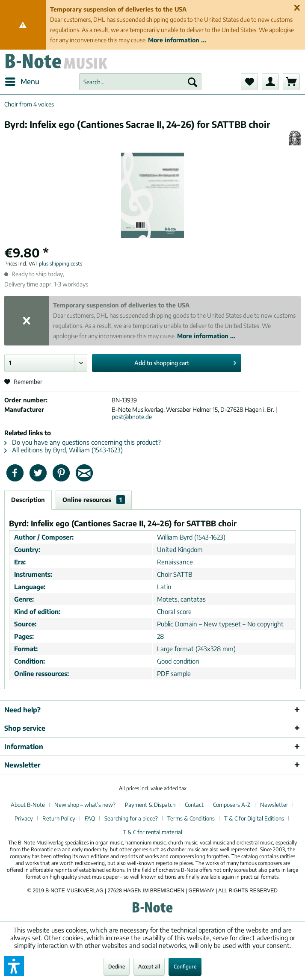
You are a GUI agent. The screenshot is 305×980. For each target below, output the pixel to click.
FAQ (90, 818)
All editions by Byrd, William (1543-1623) (64, 450)
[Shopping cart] (291, 82)
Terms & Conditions (191, 818)
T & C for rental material (152, 832)
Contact (194, 805)
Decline (117, 967)
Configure (185, 967)
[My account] (270, 82)
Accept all (149, 967)
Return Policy (59, 818)
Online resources (94, 500)
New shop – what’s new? (85, 805)
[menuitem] (22, 82)
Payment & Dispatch (150, 805)
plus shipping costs (61, 264)
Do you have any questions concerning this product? (83, 442)
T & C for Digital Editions (254, 818)
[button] (14, 966)
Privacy (24, 818)
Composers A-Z (232, 805)
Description (28, 500)
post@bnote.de (132, 417)
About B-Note (28, 805)
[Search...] (140, 82)
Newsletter (274, 805)
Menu (22, 80)
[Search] (192, 82)
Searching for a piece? (131, 818)
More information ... (177, 40)
